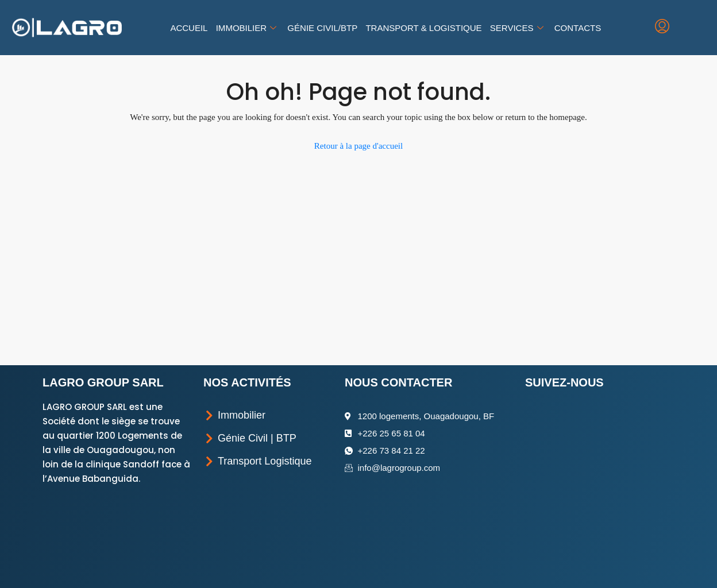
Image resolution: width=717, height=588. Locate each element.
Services (518, 28)
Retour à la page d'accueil (358, 146)
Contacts (577, 28)
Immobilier (248, 28)
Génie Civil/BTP (323, 28)
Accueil (189, 28)
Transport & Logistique (423, 28)
